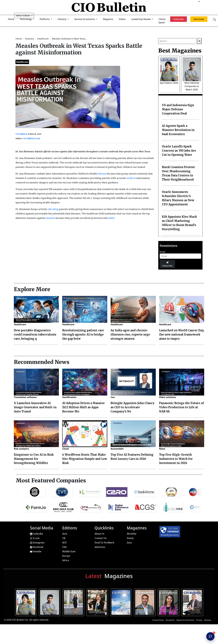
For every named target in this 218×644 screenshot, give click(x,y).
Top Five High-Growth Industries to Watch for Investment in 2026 (176, 459)
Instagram (37, 543)
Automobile (117, 449)
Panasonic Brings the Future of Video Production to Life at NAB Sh (182, 407)
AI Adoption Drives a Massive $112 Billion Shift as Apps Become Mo (83, 407)
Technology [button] (26, 19)
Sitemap (207, 620)
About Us (99, 534)
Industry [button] (62, 19)
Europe (66, 556)
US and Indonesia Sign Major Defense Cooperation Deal (178, 109)
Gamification (69, 397)
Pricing (199, 620)
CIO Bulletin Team (32, 139)
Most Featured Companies (51, 480)
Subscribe (167, 264)
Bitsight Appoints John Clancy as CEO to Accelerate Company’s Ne (133, 407)
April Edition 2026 (169, 83)
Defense (102, 174)
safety (111, 218)
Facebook (37, 547)
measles (51, 218)
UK (64, 538)
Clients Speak (162, 21)
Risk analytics (21, 449)
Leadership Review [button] (141, 19)
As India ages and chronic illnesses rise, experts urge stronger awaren (130, 334)
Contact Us (101, 538)
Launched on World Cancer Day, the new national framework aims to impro (182, 334)
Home (11, 19)
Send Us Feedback (104, 543)
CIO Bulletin (21, 134)
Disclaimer (170, 620)
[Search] (199, 41)
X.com (35, 538)
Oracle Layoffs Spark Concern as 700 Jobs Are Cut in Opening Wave (179, 151)
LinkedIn (36, 534)
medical (131, 178)
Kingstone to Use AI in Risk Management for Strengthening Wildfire (34, 459)
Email (162, 252)
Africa (66, 560)
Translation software (25, 397)
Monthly (132, 534)
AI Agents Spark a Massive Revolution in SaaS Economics (178, 130)
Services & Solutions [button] (85, 19)
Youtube (36, 551)
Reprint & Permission (185, 620)
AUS (64, 543)
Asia (65, 534)
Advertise (100, 547)
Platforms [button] (45, 19)
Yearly (130, 538)
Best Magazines (180, 51)
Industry (30, 39)
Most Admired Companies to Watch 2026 (192, 86)
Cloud (65, 449)
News (162, 449)
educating (53, 209)
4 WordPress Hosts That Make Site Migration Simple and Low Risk (85, 459)
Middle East (69, 551)
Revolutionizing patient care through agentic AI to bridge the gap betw (83, 334)
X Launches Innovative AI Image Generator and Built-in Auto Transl (35, 407)
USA (64, 547)
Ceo (113, 397)
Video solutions (168, 397)
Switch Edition (23, 16)
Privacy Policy (158, 620)
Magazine (108, 19)
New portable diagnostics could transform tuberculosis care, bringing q (35, 334)
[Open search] (214, 19)
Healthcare (43, 39)
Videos (122, 19)
